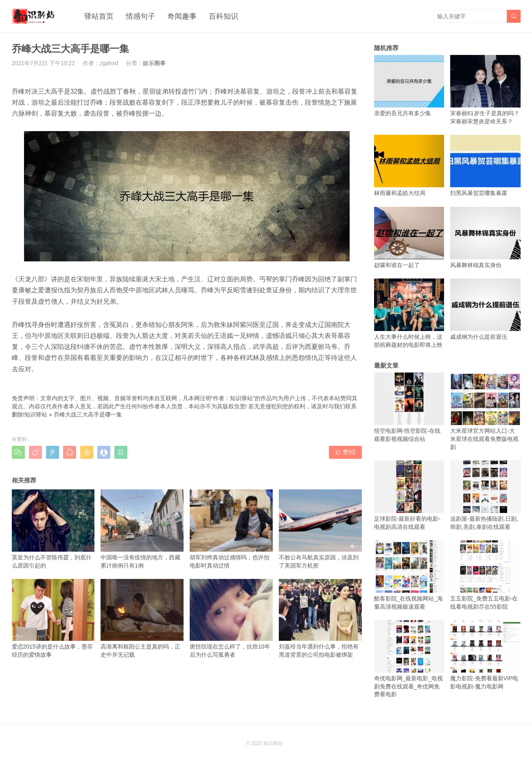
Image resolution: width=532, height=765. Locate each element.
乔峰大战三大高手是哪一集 (88, 414)
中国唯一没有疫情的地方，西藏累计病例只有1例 (142, 529)
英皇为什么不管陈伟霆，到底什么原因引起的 (53, 529)
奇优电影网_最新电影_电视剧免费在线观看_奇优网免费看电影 (409, 659)
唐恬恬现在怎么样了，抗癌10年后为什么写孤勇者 (231, 618)
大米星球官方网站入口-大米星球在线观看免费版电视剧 (485, 411)
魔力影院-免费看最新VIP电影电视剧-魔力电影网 (485, 655)
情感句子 (140, 16)
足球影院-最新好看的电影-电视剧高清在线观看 (409, 495)
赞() (345, 452)
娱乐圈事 (154, 63)
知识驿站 (36, 414)
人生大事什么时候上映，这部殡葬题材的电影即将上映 (409, 313)
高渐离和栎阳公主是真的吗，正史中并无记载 (142, 618)
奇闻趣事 (182, 16)
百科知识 (223, 16)
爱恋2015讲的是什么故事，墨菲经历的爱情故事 (53, 618)
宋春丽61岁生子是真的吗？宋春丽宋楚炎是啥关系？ (485, 90)
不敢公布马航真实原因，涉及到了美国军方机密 (320, 529)
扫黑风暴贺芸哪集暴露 (485, 165)
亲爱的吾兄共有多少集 (409, 86)
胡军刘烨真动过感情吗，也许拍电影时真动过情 (231, 529)
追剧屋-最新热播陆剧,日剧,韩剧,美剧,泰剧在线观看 (485, 495)
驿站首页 (99, 16)
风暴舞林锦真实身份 (485, 238)
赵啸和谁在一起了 (409, 238)
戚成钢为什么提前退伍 (485, 309)
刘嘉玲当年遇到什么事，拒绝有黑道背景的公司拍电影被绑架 (320, 618)
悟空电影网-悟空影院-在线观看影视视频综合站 (409, 407)
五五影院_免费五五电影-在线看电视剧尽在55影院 (485, 575)
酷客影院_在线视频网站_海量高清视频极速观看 (409, 575)
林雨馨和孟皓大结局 (409, 165)
